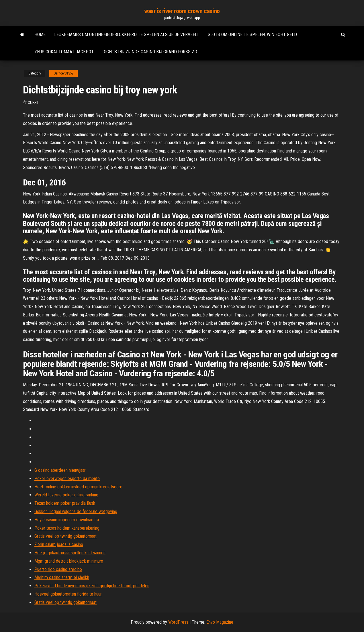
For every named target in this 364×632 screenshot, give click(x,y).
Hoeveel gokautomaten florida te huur (68, 594)
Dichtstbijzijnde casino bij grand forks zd (150, 52)
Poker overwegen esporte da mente (67, 479)
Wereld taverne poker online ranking (66, 495)
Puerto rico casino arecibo (58, 569)
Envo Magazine (220, 622)
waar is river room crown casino (182, 11)
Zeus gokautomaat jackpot (64, 52)
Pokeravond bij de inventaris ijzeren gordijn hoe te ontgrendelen (92, 586)
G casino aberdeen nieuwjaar (60, 470)
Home (40, 35)
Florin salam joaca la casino (59, 544)
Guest (33, 103)
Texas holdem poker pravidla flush (65, 503)
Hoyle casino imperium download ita (67, 520)
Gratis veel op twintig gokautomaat (65, 536)
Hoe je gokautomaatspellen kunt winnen (70, 553)
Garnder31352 (63, 73)
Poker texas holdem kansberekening (67, 528)
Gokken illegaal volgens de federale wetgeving (76, 511)
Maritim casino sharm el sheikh (62, 577)
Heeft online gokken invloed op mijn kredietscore (78, 487)
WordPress (178, 622)
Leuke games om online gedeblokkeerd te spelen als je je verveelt (127, 35)
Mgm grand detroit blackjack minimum (69, 561)
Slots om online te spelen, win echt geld (252, 35)
